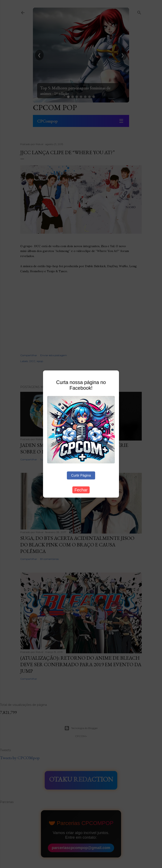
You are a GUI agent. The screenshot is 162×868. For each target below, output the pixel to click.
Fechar (81, 490)
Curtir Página (81, 475)
